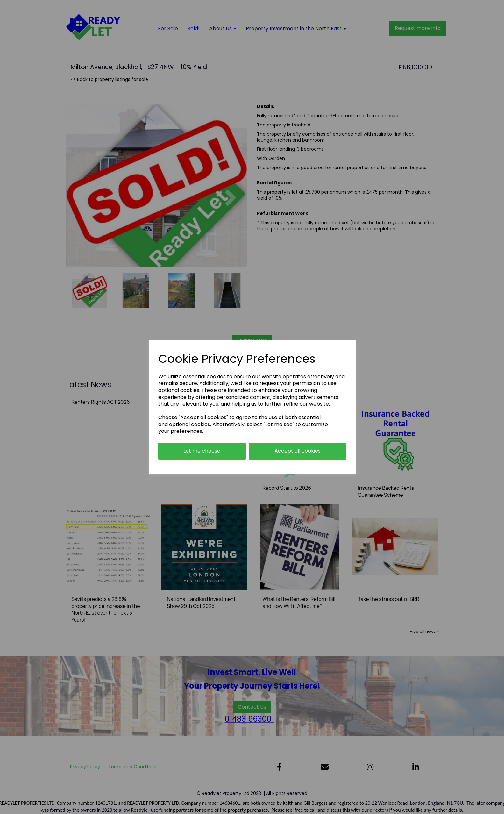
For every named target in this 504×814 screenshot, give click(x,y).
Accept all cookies (298, 451)
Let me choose (202, 451)
